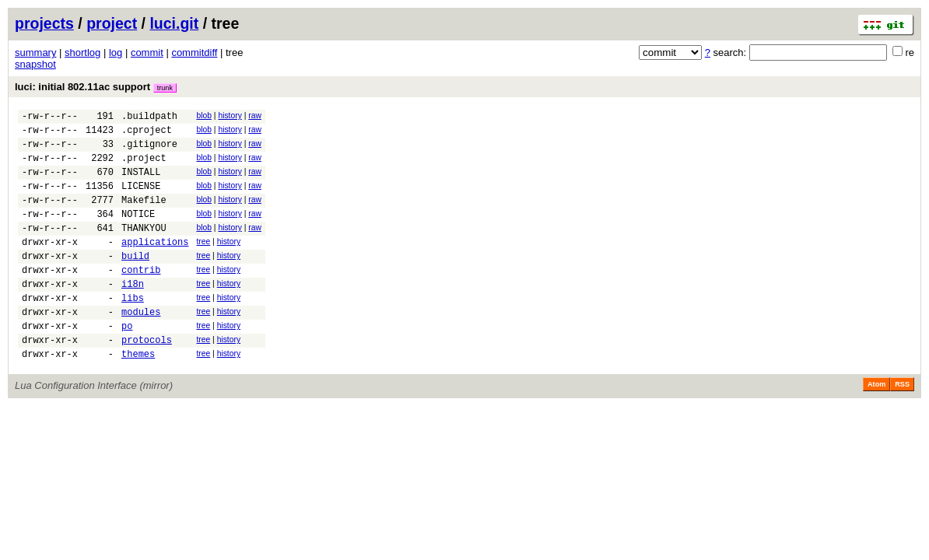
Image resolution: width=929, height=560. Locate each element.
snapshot (35, 64)
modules (141, 346)
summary (35, 52)
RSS (902, 426)
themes (138, 395)
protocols (147, 379)
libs (133, 330)
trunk (165, 88)
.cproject (147, 134)
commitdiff (194, 52)
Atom (876, 426)
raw (255, 115)
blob (204, 115)
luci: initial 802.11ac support (96, 87)
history (230, 115)
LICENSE (141, 199)
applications (155, 265)
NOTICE (138, 232)
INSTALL (141, 183)
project (112, 23)
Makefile (144, 216)
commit (147, 52)
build (135, 281)
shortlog (82, 52)
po (127, 363)
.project (144, 167)
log (116, 52)
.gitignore (149, 150)
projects (44, 23)
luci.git (174, 23)
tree (203, 262)
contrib (141, 297)
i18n (133, 314)
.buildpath (149, 118)
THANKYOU (144, 248)
